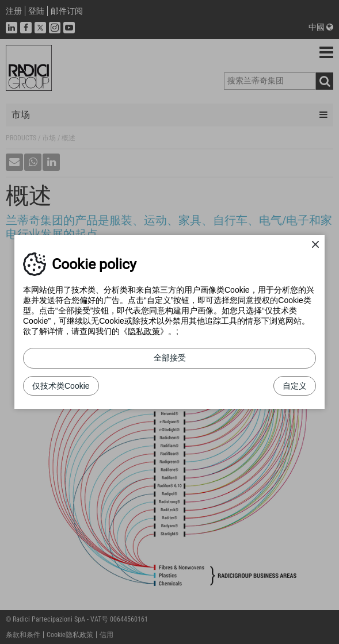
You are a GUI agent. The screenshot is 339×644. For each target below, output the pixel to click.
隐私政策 (144, 331)
